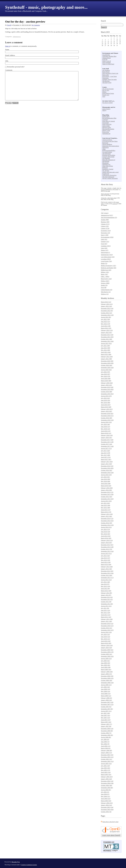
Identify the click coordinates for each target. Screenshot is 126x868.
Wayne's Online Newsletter (110, 178)
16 (114, 42)
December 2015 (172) (107, 492)
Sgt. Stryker (106, 171)
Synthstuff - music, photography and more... (46, 7)
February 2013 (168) (107, 567)
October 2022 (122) (107, 313)
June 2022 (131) (106, 322)
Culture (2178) (105, 228)
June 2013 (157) (106, 558)
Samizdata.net (106, 133)
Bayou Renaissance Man (109, 118)
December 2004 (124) (107, 781)
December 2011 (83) (107, 597)
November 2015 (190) (107, 494)
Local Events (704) (106, 261)
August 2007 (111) (106, 711)
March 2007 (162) (106, 722)
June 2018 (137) (106, 427)
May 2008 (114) (105, 691)
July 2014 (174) (105, 529)
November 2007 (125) (107, 704)
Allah (104, 149)
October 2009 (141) (107, 654)
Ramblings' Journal (108, 169)
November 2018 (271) (107, 416)
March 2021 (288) (106, 354)
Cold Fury (105, 120)
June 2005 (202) (106, 768)
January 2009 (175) (106, 674)
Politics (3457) (105, 281)
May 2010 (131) (106, 639)
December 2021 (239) (107, 335)
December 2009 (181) (107, 650)
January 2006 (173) (106, 753)
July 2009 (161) (105, 661)
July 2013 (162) (105, 556)
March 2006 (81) (106, 748)
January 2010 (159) (106, 648)
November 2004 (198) (107, 783)
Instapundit (106, 123)
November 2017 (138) (107, 442)
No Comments (36, 25)
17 (117, 42)
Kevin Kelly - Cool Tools (109, 76)
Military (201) (105, 272)
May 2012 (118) (105, 586)
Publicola (105, 167)
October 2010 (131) (107, 628)
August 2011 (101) (106, 606)
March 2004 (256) (106, 801)
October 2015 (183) (107, 497)
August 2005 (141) (106, 763)
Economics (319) (106, 231)
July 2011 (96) (105, 608)
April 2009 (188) (106, 667)
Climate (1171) (105, 224)
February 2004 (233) (107, 803)
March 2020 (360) (106, 381)
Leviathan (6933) (106, 259)
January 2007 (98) (106, 726)
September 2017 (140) (107, 446)
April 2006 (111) (106, 746)
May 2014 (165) (106, 534)
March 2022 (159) (106, 328)
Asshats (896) (105, 220)
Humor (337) (105, 250)
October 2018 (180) (107, 418)
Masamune (105, 163)
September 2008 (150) (107, 683)
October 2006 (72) (106, 733)
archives (115, 204)
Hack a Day (106, 75)
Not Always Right (107, 103)
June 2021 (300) (106, 348)
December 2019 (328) (107, 387)
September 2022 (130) (107, 315)
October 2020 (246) (107, 365)
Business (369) (105, 222)
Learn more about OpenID (111, 835)
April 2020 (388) (106, 378)
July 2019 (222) (105, 398)
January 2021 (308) (106, 359)
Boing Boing (106, 72)
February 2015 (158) (107, 514)
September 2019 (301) (107, 394)
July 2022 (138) (105, 319)
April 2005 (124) (106, 772)
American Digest (107, 140)
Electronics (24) (105, 233)
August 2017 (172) (106, 448)
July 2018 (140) (105, 424)
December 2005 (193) (107, 755)
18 (120, 42)
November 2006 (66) (107, 731)
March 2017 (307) (106, 459)
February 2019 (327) (107, 409)
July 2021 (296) (105, 346)
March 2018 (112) (106, 433)
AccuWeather (106, 55)
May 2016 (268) (106, 481)
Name (7, 49)
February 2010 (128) (107, 645)
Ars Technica (106, 70)
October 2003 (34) (106, 812)
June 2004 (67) (105, 794)
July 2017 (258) (105, 451)
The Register (106, 81)
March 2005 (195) (106, 774)
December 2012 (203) (107, 571)
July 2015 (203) (105, 503)
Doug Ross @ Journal (109, 121)
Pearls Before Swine (108, 93)
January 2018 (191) (106, 437)
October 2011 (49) (106, 602)
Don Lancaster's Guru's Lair (110, 73)
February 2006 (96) (106, 750)
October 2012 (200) (107, 575)
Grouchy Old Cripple (108, 157)
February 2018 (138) (107, 435)
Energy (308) (105, 235)
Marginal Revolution (108, 129)
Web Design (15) (106, 292)
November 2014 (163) (107, 521)
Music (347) (104, 274)
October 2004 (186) (107, 785)
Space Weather (107, 62)
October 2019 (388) (107, 392)
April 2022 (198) (106, 326)
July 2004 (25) (105, 792)
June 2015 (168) (106, 505)
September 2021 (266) (107, 341)
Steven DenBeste (107, 144)
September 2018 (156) (107, 420)
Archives (111, 298)
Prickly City (106, 95)
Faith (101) (104, 239)
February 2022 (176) (107, 330)
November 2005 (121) (107, 757)
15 (111, 42)
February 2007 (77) (106, 724)
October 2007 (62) (106, 707)
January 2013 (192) (106, 569)
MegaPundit (106, 161)
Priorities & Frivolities (109, 155)
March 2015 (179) (106, 512)
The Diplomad (106, 154)
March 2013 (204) (106, 564)
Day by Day (106, 90)
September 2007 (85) (107, 709)
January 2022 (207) (106, 332)
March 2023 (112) (106, 302)
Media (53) (104, 263)
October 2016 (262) (107, 470)
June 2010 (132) (106, 637)
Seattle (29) (104, 285)
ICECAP (105, 59)
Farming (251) (105, 241)
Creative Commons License (29, 865)
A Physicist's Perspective (109, 175)
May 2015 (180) (106, 507)
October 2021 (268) (107, 339)
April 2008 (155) (106, 693)
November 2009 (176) (107, 652)
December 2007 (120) (107, 702)
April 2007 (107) (106, 720)
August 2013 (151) (106, 553)
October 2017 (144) (107, 444)
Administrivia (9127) (107, 215)
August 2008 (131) (106, 685)
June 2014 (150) (106, 532)
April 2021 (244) (106, 352)
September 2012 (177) (107, 578)
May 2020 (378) (106, 376)
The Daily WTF (107, 83)
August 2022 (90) (106, 317)
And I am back (105, 194)
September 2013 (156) (107, 551)
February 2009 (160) (107, 672)
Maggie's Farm (107, 127)
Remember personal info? (16, 67)
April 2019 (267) (106, 405)
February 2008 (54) (106, 698)
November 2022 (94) (107, 311)
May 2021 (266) (106, 350)
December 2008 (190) (107, 676)
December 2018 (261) (107, 413)
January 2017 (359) (106, 464)
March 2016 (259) (106, 486)
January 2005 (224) (106, 779)
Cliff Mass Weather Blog (109, 56)
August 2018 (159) (106, 422)
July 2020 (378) (105, 372)
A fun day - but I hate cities (109, 198)
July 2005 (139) (105, 766)
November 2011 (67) (107, 599)
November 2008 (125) (107, 678)
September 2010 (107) (107, 630)
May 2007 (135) (106, 718)
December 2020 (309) (107, 361)
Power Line (106, 132)
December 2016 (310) (107, 466)
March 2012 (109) (106, 591)
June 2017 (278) (106, 453)
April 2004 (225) (106, 798)
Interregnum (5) (105, 252)
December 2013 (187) (107, 545)
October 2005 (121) (107, 759)
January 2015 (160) (106, 516)
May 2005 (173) (106, 770)
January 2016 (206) (106, 490)
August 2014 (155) (106, 527)
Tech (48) (104, 287)
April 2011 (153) (106, 615)
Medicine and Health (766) (109, 268)
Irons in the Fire (107, 124)
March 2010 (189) (106, 643)
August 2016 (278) (106, 475)
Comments (9, 70)
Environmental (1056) (107, 237)
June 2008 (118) (105, 689)
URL (7, 61)
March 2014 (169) (106, 538)
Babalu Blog (106, 116)
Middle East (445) (106, 270)
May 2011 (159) (105, 613)
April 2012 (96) (105, 588)
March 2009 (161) (106, 669)
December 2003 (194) (107, 807)
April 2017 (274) (106, 457)
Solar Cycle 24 (107, 61)
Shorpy (104, 110)
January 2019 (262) (106, 411)
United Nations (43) (107, 290)
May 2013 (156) (106, 560)
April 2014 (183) (106, 536)
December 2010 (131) (107, 623)
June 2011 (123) (105, 610)
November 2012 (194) (107, 573)
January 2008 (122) (106, 700)
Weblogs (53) (105, 294)
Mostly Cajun (106, 130)
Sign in (8, 46)
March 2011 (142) (106, 617)
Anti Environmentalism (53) (109, 217)
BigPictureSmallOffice (109, 150)
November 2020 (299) (107, 363)
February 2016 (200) (107, 488)
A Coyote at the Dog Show (110, 141)
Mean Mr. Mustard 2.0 (109, 160)
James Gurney (106, 109)
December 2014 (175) (107, 518)
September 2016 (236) (107, 472)
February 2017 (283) (107, 462)
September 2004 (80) (107, 788)
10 (117, 40)
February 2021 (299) (107, 357)
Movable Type (16, 862)
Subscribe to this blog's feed (110, 822)
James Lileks (106, 126)
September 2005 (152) (107, 761)
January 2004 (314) (106, 805)
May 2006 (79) (105, 744)
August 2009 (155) (106, 658)
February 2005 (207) (107, 777)
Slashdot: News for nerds (109, 79)
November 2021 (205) (107, 337)
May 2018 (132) (106, 429)
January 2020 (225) (106, 385)
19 (102, 44)
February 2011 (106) (107, 619)
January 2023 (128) (106, 306)
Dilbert (104, 92)
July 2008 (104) (105, 687)
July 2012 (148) (105, 582)
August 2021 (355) (106, 343)
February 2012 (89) (106, 593)
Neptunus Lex (106, 164)
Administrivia (17, 37)
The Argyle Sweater (108, 89)
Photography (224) (106, 279)
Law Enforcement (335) (108, 257)
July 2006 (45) (105, 739)
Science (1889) (105, 283)
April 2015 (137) (106, 510)
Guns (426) (104, 248)
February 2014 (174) (107, 540)
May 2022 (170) (106, 324)
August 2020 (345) (106, 370)
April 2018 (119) (106, 431)
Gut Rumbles (106, 158)
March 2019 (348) (106, 407)
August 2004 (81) (106, 790)
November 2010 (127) (107, 626)
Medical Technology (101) (108, 266)
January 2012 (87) (106, 595)
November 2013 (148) (107, 547)
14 (108, 42)
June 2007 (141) (106, 715)
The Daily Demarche (108, 177)
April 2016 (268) (106, 483)
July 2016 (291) (105, 477)
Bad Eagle (105, 143)
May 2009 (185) (106, 665)
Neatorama (105, 78)
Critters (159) (105, 226)
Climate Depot (106, 58)
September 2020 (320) (107, 367)
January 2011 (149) (106, 621)
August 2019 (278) (106, 396)
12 (102, 42)
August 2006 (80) (106, 737)
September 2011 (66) (107, 604)
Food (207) (104, 244)
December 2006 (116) (107, 728)
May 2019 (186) (106, 402)
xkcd (104, 96)
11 (120, 40)
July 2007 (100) (105, 713)
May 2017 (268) (106, 455)
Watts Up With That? (108, 64)
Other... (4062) (105, 276)
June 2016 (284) (106, 479)
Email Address (10, 55)
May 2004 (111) (105, 796)
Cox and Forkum (107, 152)
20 (105, 44)
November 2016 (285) (107, 468)
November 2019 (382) (107, 389)
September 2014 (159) (107, 525)
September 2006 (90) (107, 735)
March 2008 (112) (106, 696)
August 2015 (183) (106, 501)
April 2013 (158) (106, 562)
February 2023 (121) (107, 304)
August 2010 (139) (106, 632)
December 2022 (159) (107, 308)
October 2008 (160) (107, 680)
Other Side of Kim (108, 166)
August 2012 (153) (106, 580)
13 (105, 42)
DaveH (9, 25)
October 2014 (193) (107, 523)
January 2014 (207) (106, 542)
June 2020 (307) (106, 374)
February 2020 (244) (107, 383)
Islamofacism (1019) (107, 255)
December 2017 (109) (107, 440)
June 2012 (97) (105, 584)
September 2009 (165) (107, 656)
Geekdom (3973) (106, 246)
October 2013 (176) (107, 549)
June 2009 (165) (106, 663)
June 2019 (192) (106, 400)
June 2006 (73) (105, 742)
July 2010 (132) (105, 634)
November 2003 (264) (107, 809)
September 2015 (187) (107, 499)
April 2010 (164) (106, 641)
